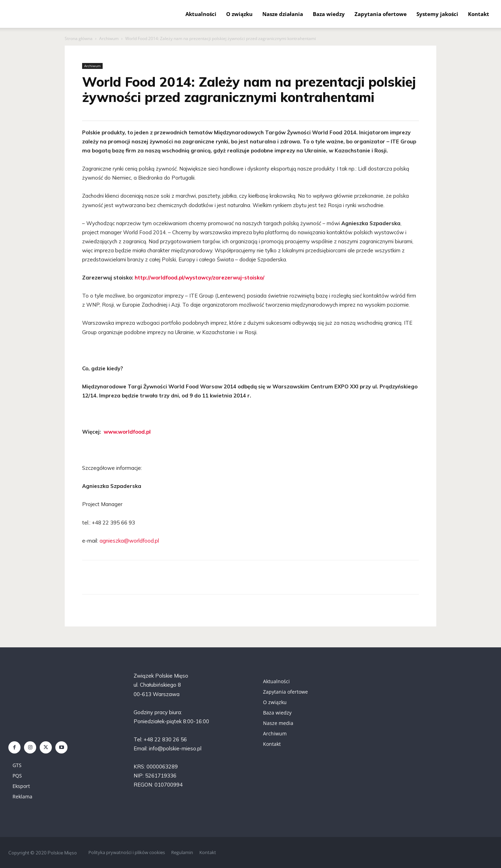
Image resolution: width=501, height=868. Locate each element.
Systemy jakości (437, 14)
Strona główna (79, 38)
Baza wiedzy (329, 14)
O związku (239, 14)
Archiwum (109, 38)
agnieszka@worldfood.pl (129, 541)
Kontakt (479, 14)
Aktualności (201, 14)
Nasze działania (283, 14)
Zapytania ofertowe (381, 14)
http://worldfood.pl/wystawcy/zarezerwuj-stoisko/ (200, 278)
